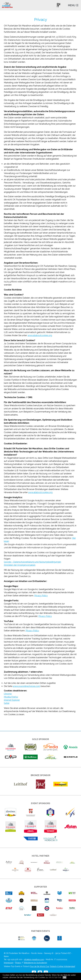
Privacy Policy (41, 596)
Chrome (8, 694)
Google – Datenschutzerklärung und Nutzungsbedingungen (32, 562)
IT (58, 6)
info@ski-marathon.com (34, 959)
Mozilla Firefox (11, 697)
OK (65, 977)
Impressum (9, 963)
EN (59, 4)
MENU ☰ (73, 5)
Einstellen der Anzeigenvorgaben (20, 565)
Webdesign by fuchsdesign (35, 963)
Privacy (18, 963)
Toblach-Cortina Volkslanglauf (62, 966)
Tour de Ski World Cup (40, 966)
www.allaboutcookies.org (40, 335)
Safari (7, 703)
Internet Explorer (12, 700)
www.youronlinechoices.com (27, 686)
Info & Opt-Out (55, 977)
